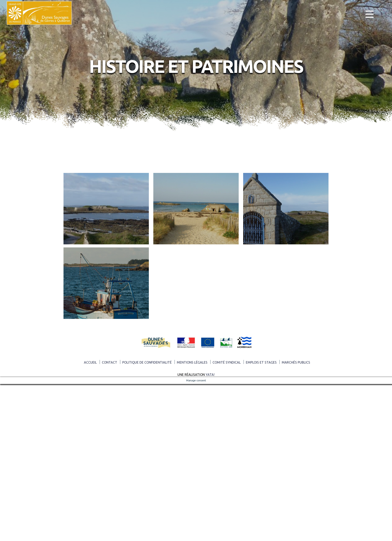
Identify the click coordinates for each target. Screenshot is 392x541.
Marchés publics (296, 362)
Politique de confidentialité (147, 362)
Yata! (210, 375)
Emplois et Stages (261, 362)
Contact (110, 362)
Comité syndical (227, 362)
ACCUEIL (90, 362)
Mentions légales (192, 362)
